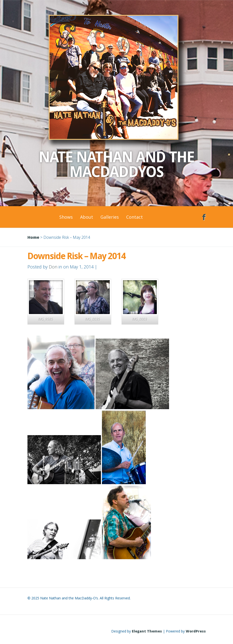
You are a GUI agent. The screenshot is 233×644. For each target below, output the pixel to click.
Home (33, 237)
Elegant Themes (147, 631)
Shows (66, 217)
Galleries (110, 217)
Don (53, 267)
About (87, 217)
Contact (135, 217)
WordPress (196, 631)
